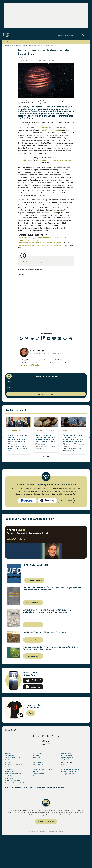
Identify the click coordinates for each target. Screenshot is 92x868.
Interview (36, 755)
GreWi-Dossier (38, 753)
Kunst (35, 767)
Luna (20, 447)
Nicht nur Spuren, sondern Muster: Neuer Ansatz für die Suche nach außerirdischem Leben (46, 439)
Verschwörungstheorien (68, 771)
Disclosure (13, 431)
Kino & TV (36, 758)
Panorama (36, 776)
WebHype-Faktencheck (68, 774)
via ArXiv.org (46, 127)
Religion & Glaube (66, 755)
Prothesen (66, 451)
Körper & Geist (69, 431)
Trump (10, 449)
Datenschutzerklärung (13, 781)
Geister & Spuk (10, 767)
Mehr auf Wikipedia (16, 539)
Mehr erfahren (66, 501)
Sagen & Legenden (67, 758)
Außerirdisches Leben (18, 46)
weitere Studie (50, 213)
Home (7, 46)
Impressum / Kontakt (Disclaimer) (17, 783)
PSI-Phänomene (66, 753)
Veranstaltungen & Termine (70, 769)
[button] (21, 338)
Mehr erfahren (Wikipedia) (30, 365)
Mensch (36, 771)
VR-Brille (72, 451)
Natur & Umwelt (38, 774)
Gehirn (79, 449)
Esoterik (8, 762)
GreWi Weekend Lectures (14, 776)
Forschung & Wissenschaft (14, 765)
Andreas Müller (22, 58)
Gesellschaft (10, 771)
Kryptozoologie (38, 765)
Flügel (74, 449)
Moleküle (38, 449)
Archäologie (9, 755)
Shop (31, 713)
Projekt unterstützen (46, 821)
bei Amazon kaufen (34, 580)
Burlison (15, 447)
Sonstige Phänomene (68, 760)
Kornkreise (37, 760)
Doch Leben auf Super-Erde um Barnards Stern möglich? (39, 243)
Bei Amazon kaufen (33, 656)
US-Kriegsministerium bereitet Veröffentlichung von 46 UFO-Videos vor (18, 438)
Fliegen (70, 449)
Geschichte (9, 769)
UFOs (21, 431)
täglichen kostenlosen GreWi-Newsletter (55, 160)
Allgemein (9, 753)
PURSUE (24, 447)
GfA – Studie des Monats (14, 774)
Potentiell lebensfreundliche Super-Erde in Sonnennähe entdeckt (42, 245)
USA (13, 451)
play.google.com (33, 687)
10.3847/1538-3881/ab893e (51, 130)
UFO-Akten (16, 449)
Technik (63, 765)
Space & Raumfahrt (67, 762)
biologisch (52, 447)
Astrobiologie (44, 447)
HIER (24, 160)
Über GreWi (9, 778)
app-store (33, 680)
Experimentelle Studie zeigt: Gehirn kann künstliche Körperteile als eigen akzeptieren (73, 438)
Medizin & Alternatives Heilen (43, 769)
